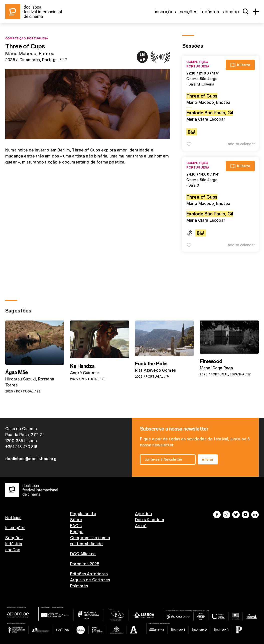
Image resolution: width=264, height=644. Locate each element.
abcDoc (231, 12)
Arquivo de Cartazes (90, 580)
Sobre (76, 520)
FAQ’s (76, 526)
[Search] (246, 12)
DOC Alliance (83, 554)
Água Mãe (17, 372)
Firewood (211, 361)
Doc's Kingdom (150, 520)
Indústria (210, 12)
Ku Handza (82, 366)
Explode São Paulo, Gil (210, 113)
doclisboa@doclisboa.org (31, 459)
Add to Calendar (241, 144)
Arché (141, 526)
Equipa (77, 532)
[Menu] (256, 12)
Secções (189, 12)
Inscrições (165, 12)
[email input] (168, 460)
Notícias (13, 518)
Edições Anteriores (89, 574)
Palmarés (79, 586)
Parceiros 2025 (85, 564)
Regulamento (83, 514)
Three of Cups (202, 96)
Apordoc (143, 514)
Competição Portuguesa (27, 38)
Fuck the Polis (151, 364)
